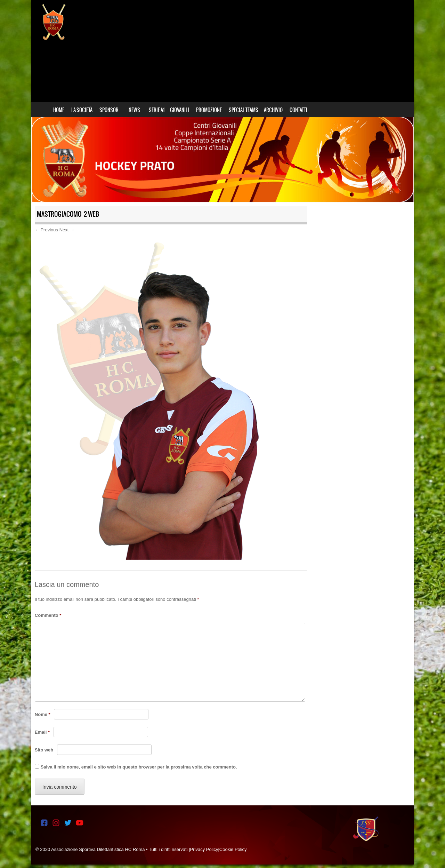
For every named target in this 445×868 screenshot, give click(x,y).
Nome (43, 714)
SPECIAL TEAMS (244, 110)
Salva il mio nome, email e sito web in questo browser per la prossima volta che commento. (139, 767)
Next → (67, 230)
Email (42, 732)
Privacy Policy (204, 849)
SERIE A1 (157, 110)
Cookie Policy (233, 849)
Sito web (44, 750)
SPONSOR (109, 110)
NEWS (134, 110)
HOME (59, 110)
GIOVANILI (180, 110)
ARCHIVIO (273, 110)
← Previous (46, 230)
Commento (48, 615)
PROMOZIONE (209, 110)
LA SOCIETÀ (82, 110)
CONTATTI (298, 110)
